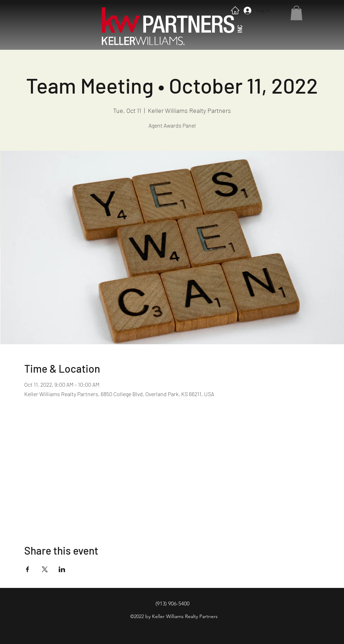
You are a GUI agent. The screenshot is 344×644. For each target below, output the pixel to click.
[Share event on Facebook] (28, 569)
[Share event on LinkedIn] (62, 569)
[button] (296, 13)
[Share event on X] (45, 569)
